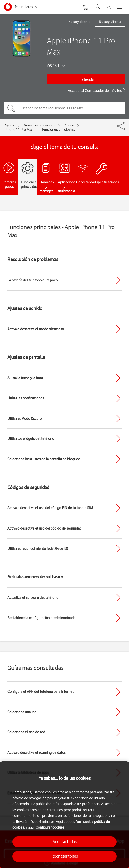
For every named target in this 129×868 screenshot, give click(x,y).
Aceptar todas (65, 842)
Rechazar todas (65, 856)
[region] (64, 815)
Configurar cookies (50, 827)
